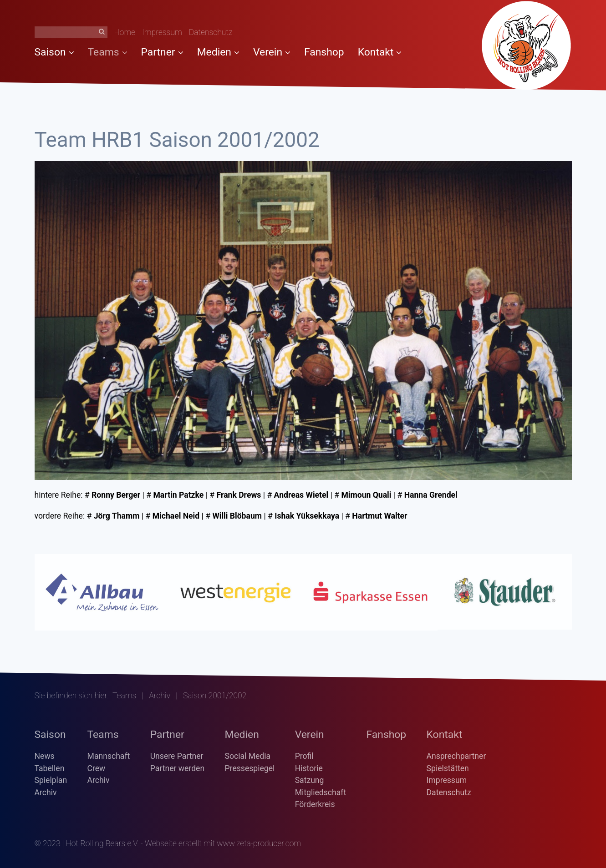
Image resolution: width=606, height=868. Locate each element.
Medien (218, 52)
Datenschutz (211, 32)
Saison (54, 52)
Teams (108, 52)
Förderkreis (315, 804)
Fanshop (324, 52)
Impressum (162, 32)
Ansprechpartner (456, 756)
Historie (309, 768)
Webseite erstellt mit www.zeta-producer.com (223, 843)
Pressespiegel (250, 768)
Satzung (310, 780)
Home (125, 32)
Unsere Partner (177, 756)
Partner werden (177, 768)
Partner (162, 52)
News (45, 756)
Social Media (248, 756)
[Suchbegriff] (71, 32)
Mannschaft (109, 756)
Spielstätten (448, 768)
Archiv (160, 696)
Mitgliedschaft (321, 792)
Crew (97, 768)
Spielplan (51, 780)
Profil (304, 756)
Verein (272, 52)
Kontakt (380, 52)
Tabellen (50, 768)
